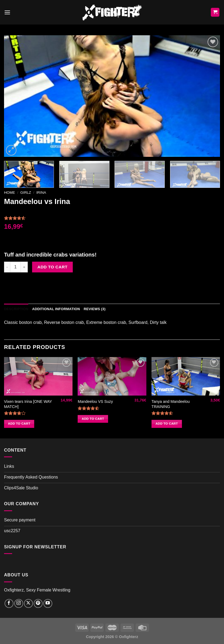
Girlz (26, 193)
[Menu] (7, 12)
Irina (41, 193)
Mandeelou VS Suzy (95, 401)
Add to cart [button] (19, 424)
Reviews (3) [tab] (94, 309)
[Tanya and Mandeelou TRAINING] (186, 376)
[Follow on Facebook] (9, 603)
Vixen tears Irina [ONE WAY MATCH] (28, 404)
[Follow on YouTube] (48, 603)
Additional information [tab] (56, 309)
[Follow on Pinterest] (38, 603)
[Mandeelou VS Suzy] (112, 376)
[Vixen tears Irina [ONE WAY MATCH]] (38, 376)
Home (10, 193)
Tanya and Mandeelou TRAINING (171, 404)
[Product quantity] (15, 267)
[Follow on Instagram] (19, 603)
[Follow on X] (28, 603)
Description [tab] (16, 309)
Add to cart (53, 267)
